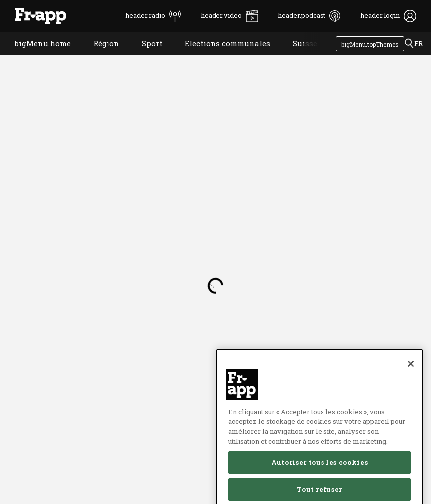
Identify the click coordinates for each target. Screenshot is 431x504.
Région (99, 56)
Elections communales (220, 56)
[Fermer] (411, 388)
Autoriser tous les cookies (320, 487)
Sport (145, 56)
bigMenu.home (35, 56)
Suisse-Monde (312, 56)
